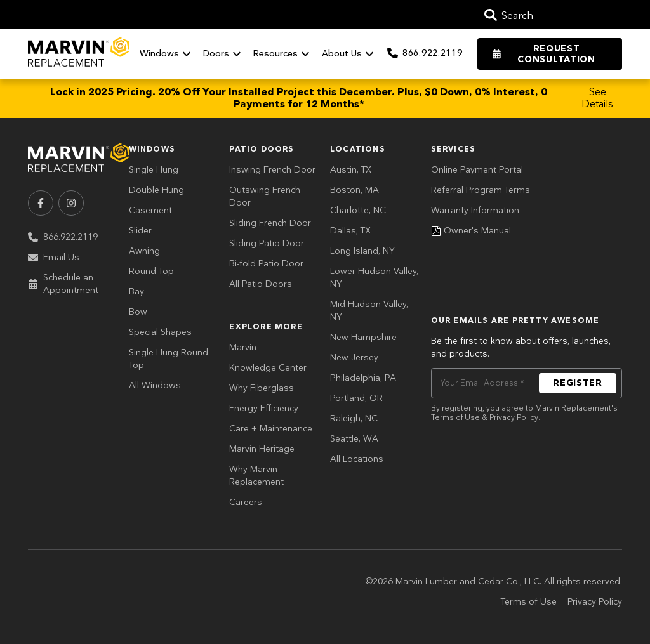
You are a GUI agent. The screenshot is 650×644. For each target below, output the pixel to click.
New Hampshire (363, 337)
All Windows (155, 385)
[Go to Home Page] (79, 53)
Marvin (243, 347)
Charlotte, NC (358, 210)
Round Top (151, 271)
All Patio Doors (261, 284)
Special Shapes (160, 332)
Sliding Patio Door (267, 243)
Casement (150, 210)
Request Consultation (544, 54)
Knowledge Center (268, 368)
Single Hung (154, 170)
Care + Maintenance (271, 429)
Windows (167, 54)
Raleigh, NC (354, 418)
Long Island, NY (362, 251)
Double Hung (156, 190)
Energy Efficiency (264, 408)
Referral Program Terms (481, 190)
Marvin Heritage (262, 449)
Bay (136, 292)
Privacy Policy (514, 418)
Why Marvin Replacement (256, 476)
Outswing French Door (265, 196)
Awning (144, 251)
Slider (140, 231)
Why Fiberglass (262, 388)
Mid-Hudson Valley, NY (369, 311)
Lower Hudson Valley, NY (374, 278)
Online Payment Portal (477, 170)
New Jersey (354, 358)
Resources (283, 54)
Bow (138, 312)
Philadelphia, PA (363, 378)
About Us (349, 54)
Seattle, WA (354, 439)
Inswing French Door (272, 170)
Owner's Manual (471, 231)
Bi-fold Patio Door (266, 264)
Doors (224, 54)
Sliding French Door (270, 223)
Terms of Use (455, 418)
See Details (597, 98)
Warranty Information (475, 210)
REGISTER (578, 383)
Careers (246, 502)
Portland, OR (356, 398)
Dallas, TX (350, 231)
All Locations (357, 459)
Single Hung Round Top (169, 359)
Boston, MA (355, 190)
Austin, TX (351, 170)
